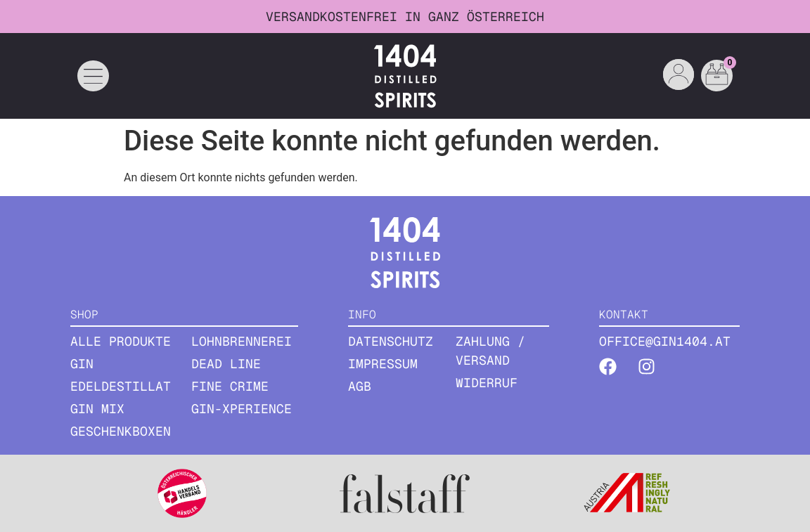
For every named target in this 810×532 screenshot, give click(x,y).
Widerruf (487, 383)
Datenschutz (391, 341)
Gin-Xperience (242, 409)
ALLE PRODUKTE (121, 341)
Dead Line (226, 364)
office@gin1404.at (665, 341)
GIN (82, 364)
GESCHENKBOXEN (121, 431)
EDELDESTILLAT (121, 386)
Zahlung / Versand (490, 351)
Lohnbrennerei (242, 341)
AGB (360, 386)
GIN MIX (97, 409)
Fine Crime (230, 386)
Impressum (383, 364)
